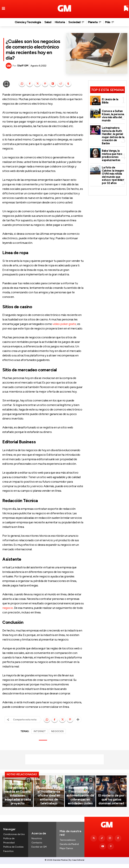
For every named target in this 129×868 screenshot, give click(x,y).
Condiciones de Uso (14, 839)
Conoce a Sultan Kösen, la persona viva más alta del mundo (112, 115)
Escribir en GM (39, 851)
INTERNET (40, 731)
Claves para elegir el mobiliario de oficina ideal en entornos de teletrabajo (49, 804)
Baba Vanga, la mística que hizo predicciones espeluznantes (111, 148)
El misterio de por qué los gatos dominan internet (111, 806)
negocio (8, 608)
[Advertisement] (64, 759)
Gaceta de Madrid (69, 849)
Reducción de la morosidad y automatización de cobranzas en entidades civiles (80, 802)
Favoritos (8, 856)
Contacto (37, 847)
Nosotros (37, 843)
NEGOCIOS (57, 731)
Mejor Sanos (66, 853)
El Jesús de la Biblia (113, 101)
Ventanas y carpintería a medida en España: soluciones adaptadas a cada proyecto (18, 804)
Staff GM (23, 66)
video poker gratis (64, 324)
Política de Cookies (13, 851)
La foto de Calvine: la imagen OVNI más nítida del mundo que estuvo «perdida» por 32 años (113, 166)
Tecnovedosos (68, 844)
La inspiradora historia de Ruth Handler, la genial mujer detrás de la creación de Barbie (113, 131)
